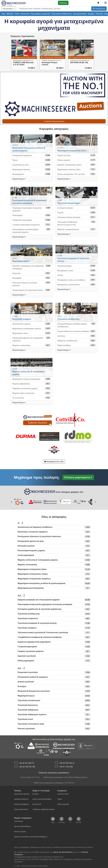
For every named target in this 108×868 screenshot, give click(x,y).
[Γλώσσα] (102, 3)
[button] (105, 3)
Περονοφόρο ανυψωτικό (40, 14)
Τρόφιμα (91, 14)
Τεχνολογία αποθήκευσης (62, 14)
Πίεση (17, 14)
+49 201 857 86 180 (27, 767)
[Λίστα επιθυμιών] (98, 3)
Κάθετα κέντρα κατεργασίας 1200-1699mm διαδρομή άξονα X (65, 777)
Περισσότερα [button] (19, 179)
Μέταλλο (10, 14)
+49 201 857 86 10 (67, 763)
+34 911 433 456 (66, 767)
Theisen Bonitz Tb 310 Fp (30, 777)
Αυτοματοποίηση (80, 14)
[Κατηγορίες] (9, 9)
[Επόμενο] (95, 502)
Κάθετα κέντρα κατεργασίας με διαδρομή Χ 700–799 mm (54, 783)
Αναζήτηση (99, 9)
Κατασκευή (25, 14)
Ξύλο (3, 14)
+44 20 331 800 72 (26, 763)
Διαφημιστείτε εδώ (54, 462)
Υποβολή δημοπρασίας (54, 121)
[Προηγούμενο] (12, 502)
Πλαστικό (99, 14)
